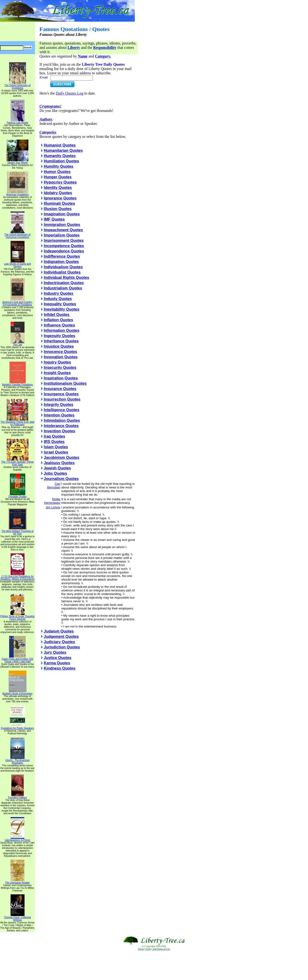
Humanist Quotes (60, 145)
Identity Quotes (58, 188)
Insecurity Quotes (60, 368)
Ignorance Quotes (60, 198)
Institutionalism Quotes (65, 383)
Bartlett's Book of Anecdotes (17, 692)
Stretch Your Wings (18, 161)
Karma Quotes (57, 663)
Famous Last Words (17, 122)
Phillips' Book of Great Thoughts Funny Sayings (17, 617)
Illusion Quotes (58, 209)
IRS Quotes (54, 442)
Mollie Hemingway (52, 501)
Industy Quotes (58, 299)
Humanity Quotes (60, 156)
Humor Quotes (57, 172)
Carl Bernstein (54, 486)
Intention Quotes (59, 415)
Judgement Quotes (61, 637)
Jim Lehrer (53, 507)
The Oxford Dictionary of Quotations (17, 86)
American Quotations (17, 193)
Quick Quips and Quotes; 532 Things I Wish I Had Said (17, 659)
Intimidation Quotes (62, 420)
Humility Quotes (59, 166)
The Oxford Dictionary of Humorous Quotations (17, 235)
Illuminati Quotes (59, 203)
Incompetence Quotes (64, 246)
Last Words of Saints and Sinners (18, 264)
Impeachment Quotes (63, 230)
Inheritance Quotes (61, 341)
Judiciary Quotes (59, 642)
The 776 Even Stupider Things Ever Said (17, 462)
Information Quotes (62, 330)
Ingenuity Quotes (60, 336)
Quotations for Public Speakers (18, 727)
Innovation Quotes (61, 357)
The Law (18, 344)
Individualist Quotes (62, 272)
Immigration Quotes (62, 225)
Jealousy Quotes (59, 463)
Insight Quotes (57, 373)
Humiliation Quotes (61, 161)
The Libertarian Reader (17, 882)
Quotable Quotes (18, 495)
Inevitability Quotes (62, 309)
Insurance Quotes (60, 389)
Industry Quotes (59, 293)
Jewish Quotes (57, 468)
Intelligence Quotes (62, 410)
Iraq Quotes (55, 436)
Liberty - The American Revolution (17, 760)
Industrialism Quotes (63, 288)
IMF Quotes (54, 219)
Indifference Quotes (62, 256)
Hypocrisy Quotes (60, 182)
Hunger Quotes (58, 177)
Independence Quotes (64, 251)
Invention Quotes (60, 431)
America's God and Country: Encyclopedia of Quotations (17, 302)
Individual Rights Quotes (66, 278)
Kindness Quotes (60, 668)
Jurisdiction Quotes (62, 647)
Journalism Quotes (61, 479)
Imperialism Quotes (62, 235)
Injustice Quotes (59, 346)
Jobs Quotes (55, 473)
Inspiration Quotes (61, 378)
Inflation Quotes (58, 320)
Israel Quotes (56, 452)
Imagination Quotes (62, 214)
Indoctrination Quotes (64, 283)
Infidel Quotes (57, 315)
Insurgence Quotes (61, 394)
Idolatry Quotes (58, 193)
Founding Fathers (17, 796)
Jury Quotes (55, 652)
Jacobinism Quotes (62, 458)
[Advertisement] (154, 965)
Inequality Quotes (60, 304)
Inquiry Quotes (57, 362)
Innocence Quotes (61, 352)
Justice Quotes (58, 658)
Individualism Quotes (63, 267)
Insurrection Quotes (62, 399)
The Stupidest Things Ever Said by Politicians (17, 422)
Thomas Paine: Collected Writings (18, 918)
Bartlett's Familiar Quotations (17, 384)
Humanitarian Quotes (63, 151)
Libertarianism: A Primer (17, 839)
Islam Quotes (56, 447)
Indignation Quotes (61, 262)
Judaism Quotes (59, 631)
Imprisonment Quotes (64, 240)
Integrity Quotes (59, 405)
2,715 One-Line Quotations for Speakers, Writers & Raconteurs (17, 577)
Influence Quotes (59, 325)
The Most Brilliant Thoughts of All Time (17, 531)
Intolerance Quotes (61, 426)
